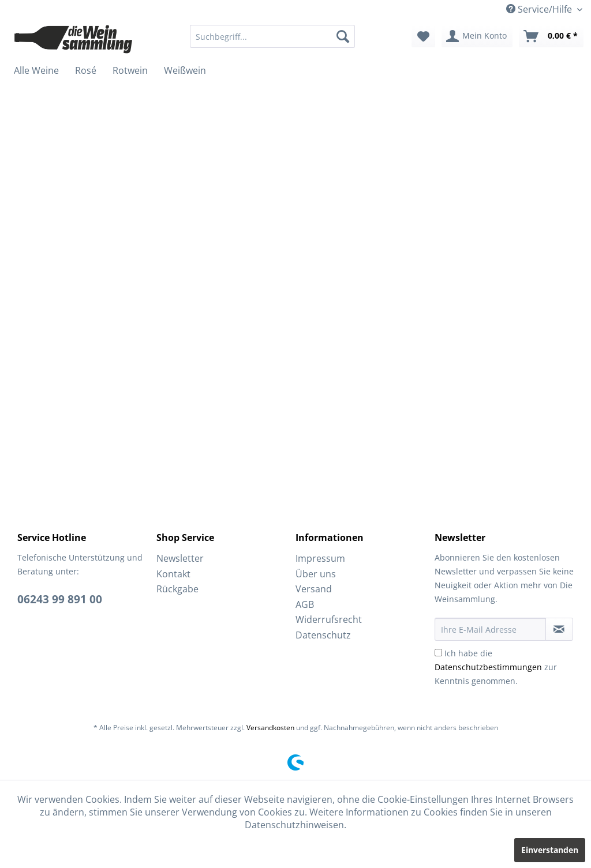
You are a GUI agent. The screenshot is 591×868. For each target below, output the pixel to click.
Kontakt (173, 574)
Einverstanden (550, 850)
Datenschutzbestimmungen (488, 667)
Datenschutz (323, 635)
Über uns (316, 574)
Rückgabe (177, 589)
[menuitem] (273, 36)
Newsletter (180, 558)
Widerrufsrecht (329, 619)
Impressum (320, 558)
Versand (314, 589)
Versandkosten (270, 728)
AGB (305, 604)
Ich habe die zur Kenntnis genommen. (496, 667)
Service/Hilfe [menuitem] (540, 9)
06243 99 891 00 (60, 599)
